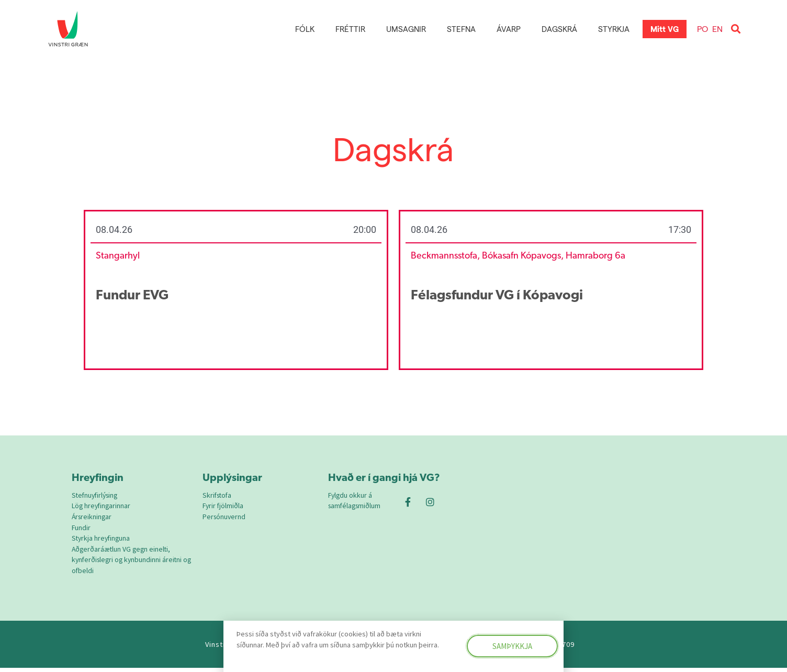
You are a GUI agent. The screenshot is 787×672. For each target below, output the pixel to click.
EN (717, 29)
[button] (735, 29)
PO (702, 29)
